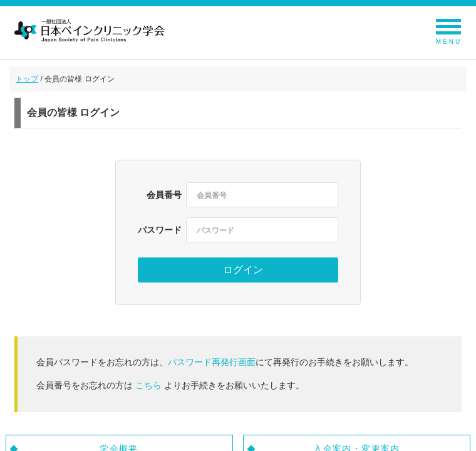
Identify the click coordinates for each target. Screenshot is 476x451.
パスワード (160, 230)
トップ (27, 79)
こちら (148, 385)
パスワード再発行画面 (212, 362)
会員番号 (164, 195)
